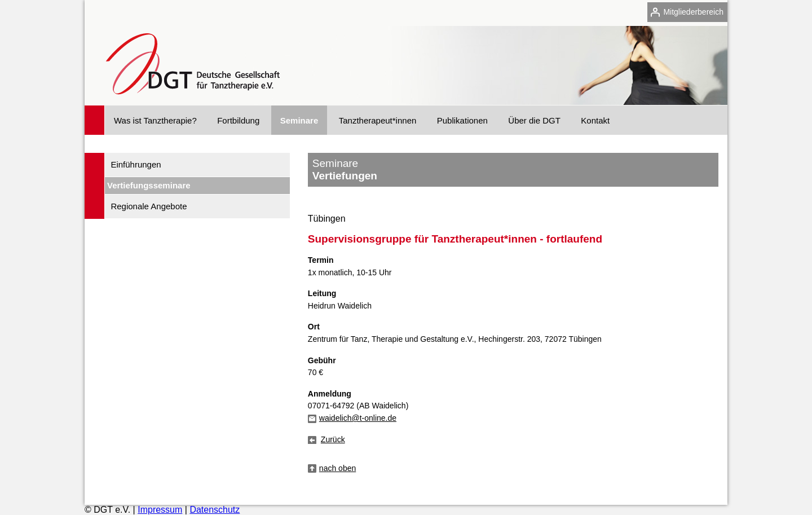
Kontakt (595, 120)
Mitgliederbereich (693, 12)
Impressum (160, 510)
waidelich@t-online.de (358, 418)
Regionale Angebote (149, 206)
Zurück (333, 439)
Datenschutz (215, 510)
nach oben (337, 468)
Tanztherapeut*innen (378, 120)
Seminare (299, 120)
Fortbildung (238, 120)
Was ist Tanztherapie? (155, 120)
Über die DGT (534, 120)
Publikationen (462, 120)
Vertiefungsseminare (149, 185)
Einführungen (136, 164)
